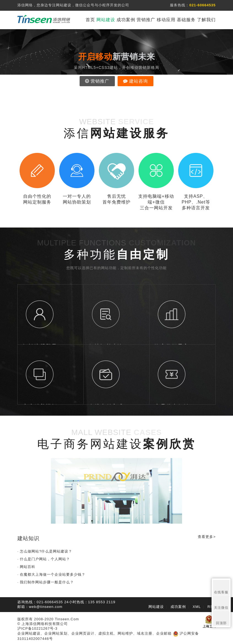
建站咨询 (136, 81)
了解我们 (206, 20)
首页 (90, 20)
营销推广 (146, 20)
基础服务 (186, 20)
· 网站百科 (26, 567)
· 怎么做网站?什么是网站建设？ (45, 551)
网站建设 (106, 20)
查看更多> (207, 537)
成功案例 (126, 20)
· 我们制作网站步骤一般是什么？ (46, 582)
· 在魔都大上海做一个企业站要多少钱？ (51, 574)
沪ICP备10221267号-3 (37, 628)
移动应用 (166, 20)
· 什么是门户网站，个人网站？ (44, 559)
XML (197, 607)
